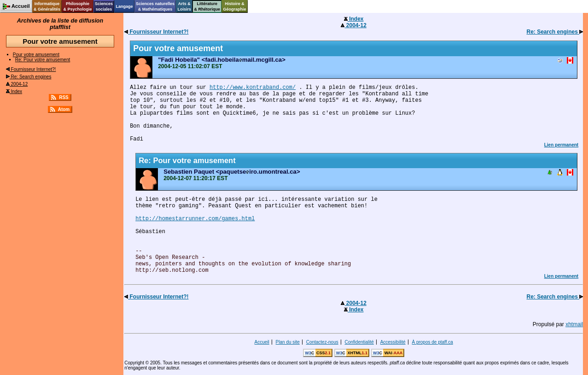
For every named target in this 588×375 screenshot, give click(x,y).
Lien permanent (561, 145)
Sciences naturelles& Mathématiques (155, 6)
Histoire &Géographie (235, 6)
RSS (64, 97)
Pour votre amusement (36, 55)
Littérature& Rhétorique (207, 6)
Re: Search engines (29, 77)
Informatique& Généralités (47, 6)
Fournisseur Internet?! (31, 69)
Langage (124, 6)
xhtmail (574, 324)
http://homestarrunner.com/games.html (195, 219)
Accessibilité (393, 342)
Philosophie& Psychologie (77, 6)
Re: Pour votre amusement (43, 60)
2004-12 (17, 84)
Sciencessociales (104, 6)
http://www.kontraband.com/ (253, 88)
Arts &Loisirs (185, 6)
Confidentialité (359, 342)
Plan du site (288, 342)
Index (14, 91)
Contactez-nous (322, 342)
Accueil (262, 342)
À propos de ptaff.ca (432, 342)
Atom (64, 109)
